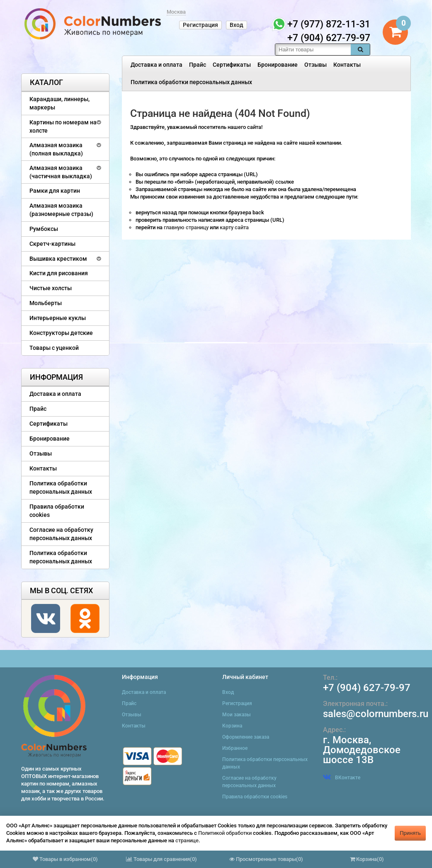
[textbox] (313, 50)
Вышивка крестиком (58, 259)
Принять (410, 833)
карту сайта (234, 227)
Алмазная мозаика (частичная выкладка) (61, 172)
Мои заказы (237, 715)
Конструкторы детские (61, 333)
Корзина (232, 726)
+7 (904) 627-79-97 (367, 688)
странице (187, 840)
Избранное (235, 748)
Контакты (347, 65)
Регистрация (200, 25)
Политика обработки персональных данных (191, 82)
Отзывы (316, 65)
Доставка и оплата (157, 65)
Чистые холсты (51, 288)
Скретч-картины (52, 244)
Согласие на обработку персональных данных (61, 534)
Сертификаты (232, 65)
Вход (237, 25)
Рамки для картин (55, 191)
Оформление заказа (246, 737)
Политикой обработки (225, 833)
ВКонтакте (342, 778)
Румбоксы (44, 229)
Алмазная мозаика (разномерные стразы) (61, 210)
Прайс (198, 65)
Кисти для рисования (59, 273)
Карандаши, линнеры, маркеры (59, 103)
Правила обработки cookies (57, 511)
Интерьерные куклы (58, 318)
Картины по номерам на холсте (63, 126)
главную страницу (187, 227)
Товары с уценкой (54, 348)
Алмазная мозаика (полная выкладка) (56, 149)
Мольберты (46, 303)
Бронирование (278, 65)
